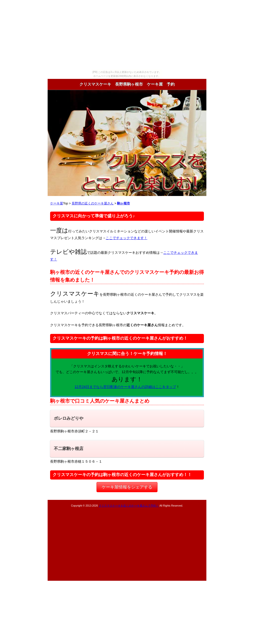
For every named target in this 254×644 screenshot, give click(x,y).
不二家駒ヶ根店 (69, 449)
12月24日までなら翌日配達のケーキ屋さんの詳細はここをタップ (125, 387)
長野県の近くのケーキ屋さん (93, 203)
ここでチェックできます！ (127, 238)
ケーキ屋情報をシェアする (127, 487)
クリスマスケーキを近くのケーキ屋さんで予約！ (129, 506)
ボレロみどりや (69, 418)
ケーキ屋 (57, 203)
